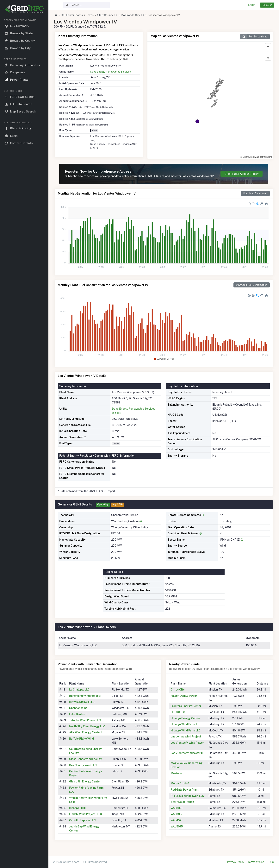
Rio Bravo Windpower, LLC (187, 796)
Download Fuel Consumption (252, 285)
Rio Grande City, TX (133, 15)
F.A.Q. (271, 862)
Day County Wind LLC (83, 765)
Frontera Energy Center (186, 706)
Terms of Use (256, 862)
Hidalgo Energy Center (185, 718)
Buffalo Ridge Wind (81, 739)
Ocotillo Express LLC (82, 820)
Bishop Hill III (77, 808)
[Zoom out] (268, 52)
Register (267, 5)
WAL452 (176, 820)
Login (252, 5)
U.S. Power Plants (72, 15)
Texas (90, 15)
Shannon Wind (78, 708)
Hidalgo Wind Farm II (184, 724)
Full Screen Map (254, 37)
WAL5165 (177, 826)
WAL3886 (177, 814)
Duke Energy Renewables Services (111, 72)
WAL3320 (177, 808)
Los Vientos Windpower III (187, 753)
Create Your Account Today (242, 174)
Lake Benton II (78, 714)
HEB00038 (178, 712)
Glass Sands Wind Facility (86, 759)
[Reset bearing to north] (268, 58)
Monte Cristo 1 (180, 783)
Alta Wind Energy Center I (86, 732)
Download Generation (255, 193)
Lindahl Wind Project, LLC (86, 814)
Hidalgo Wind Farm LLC (186, 730)
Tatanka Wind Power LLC (85, 720)
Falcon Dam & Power (184, 696)
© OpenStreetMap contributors (256, 157)
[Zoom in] (268, 46)
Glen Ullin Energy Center (85, 781)
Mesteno (176, 773)
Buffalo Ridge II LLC (82, 702)
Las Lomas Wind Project (186, 736)
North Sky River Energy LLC (87, 726)
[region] (24, 440)
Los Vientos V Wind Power (187, 743)
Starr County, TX (107, 15)
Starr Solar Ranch (182, 802)
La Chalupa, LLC (79, 690)
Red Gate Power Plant (185, 790)
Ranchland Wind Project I (85, 696)
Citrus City (178, 690)
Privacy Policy (236, 862)
